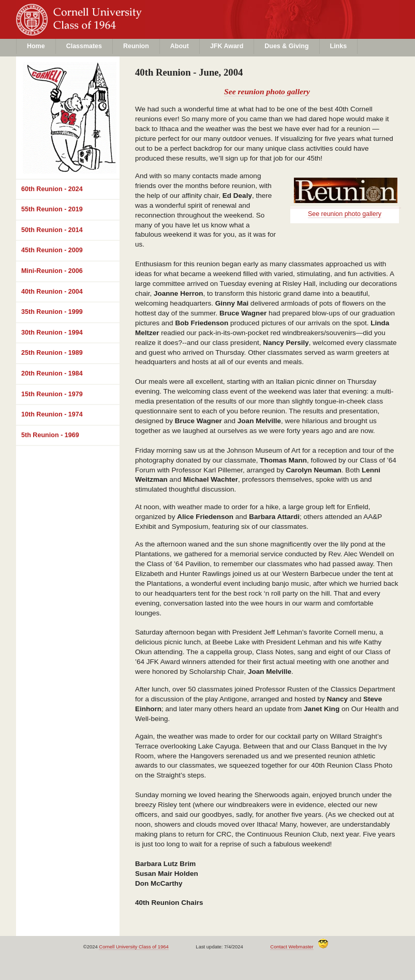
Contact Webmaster (292, 947)
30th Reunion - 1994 (52, 333)
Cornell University (100, 10)
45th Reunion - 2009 (52, 250)
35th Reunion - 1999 (52, 312)
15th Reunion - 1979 (52, 394)
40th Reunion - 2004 (52, 292)
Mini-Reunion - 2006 (52, 271)
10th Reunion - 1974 (52, 414)
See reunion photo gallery (267, 91)
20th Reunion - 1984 (52, 373)
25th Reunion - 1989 (52, 353)
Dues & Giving (286, 46)
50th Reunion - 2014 (52, 230)
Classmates (84, 46)
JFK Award (227, 46)
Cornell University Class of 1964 (134, 947)
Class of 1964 (100, 29)
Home (36, 46)
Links (339, 46)
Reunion (136, 46)
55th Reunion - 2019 (52, 209)
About (180, 46)
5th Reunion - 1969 (50, 435)
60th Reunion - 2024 (52, 189)
